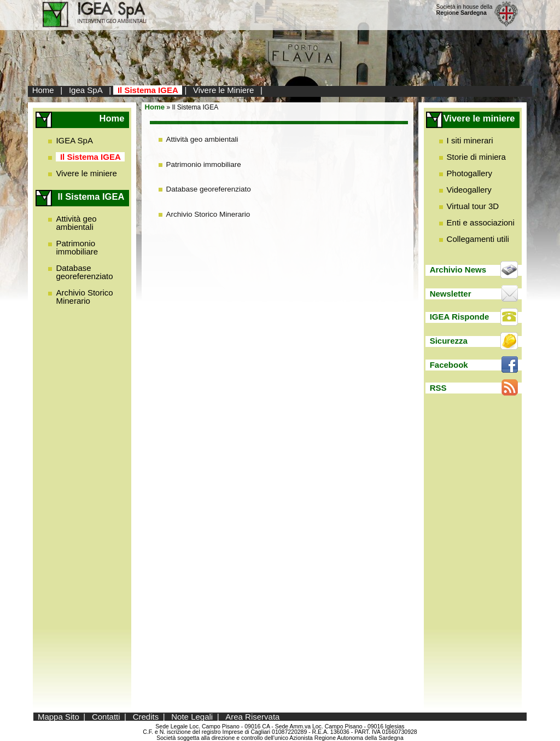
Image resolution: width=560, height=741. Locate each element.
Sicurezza (449, 341)
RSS (438, 388)
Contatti (106, 717)
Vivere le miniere (86, 173)
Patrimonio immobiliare (77, 247)
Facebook (449, 365)
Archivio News (458, 270)
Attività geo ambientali (76, 223)
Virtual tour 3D (473, 206)
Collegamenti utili (478, 239)
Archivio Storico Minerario (84, 297)
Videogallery (469, 190)
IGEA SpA (74, 140)
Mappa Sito (59, 717)
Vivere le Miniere (223, 90)
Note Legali (192, 717)
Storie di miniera (476, 157)
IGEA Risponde (460, 317)
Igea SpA (86, 90)
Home (43, 90)
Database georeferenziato (84, 272)
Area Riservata (252, 717)
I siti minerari (470, 140)
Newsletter (451, 294)
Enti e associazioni (481, 222)
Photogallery (469, 173)
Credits (146, 717)
